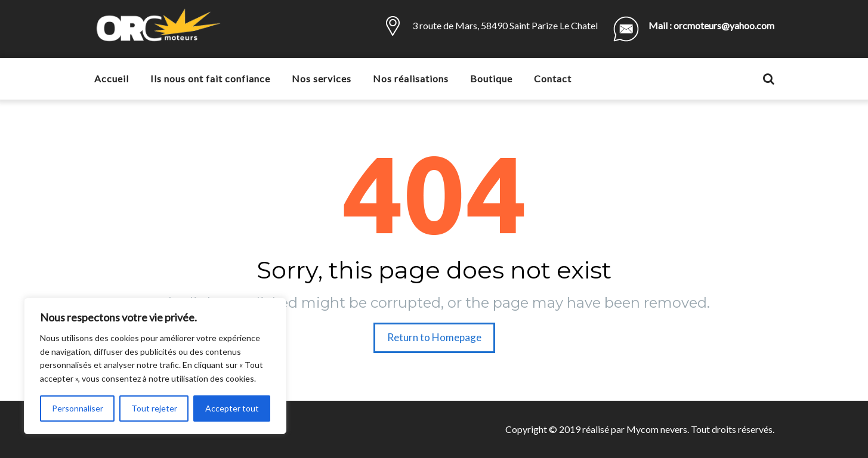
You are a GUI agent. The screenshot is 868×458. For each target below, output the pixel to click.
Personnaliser (78, 408)
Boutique (491, 78)
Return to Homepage (434, 337)
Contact (553, 78)
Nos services (322, 78)
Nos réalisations (411, 78)
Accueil (112, 78)
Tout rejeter (154, 408)
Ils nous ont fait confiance (210, 78)
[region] (155, 366)
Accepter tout (232, 408)
